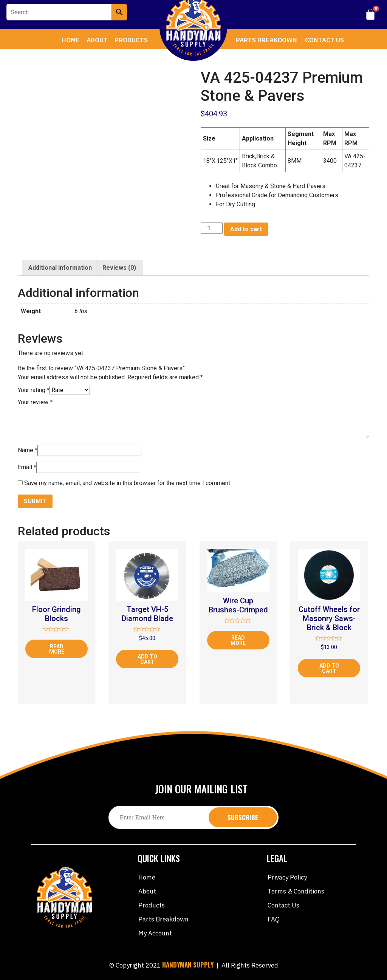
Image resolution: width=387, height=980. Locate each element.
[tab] (60, 268)
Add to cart (246, 229)
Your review (35, 402)
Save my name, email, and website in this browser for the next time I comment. (128, 483)
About (97, 40)
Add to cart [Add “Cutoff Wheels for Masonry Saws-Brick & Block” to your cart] (329, 668)
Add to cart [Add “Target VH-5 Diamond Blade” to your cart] (147, 659)
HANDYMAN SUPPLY (188, 965)
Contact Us (324, 40)
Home (71, 40)
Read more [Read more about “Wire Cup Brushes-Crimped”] (238, 640)
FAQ (274, 919)
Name (28, 450)
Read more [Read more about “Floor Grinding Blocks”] (57, 649)
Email (27, 467)
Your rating (34, 390)
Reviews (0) (119, 268)
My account (155, 933)
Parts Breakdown (266, 40)
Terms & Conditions (296, 891)
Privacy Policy (287, 877)
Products (131, 40)
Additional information (60, 268)
